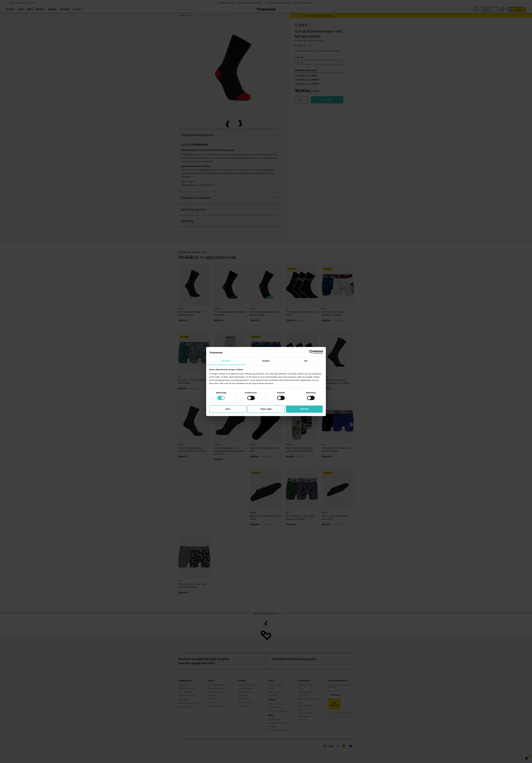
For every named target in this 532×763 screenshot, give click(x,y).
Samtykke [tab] (226, 361)
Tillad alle (304, 409)
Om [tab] (306, 361)
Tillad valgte (266, 409)
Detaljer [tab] (266, 361)
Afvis (228, 409)
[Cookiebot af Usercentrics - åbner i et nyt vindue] (311, 352)
